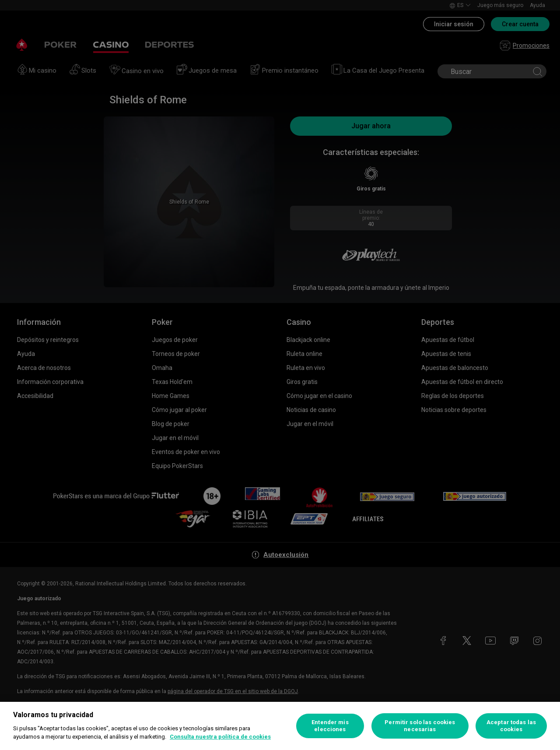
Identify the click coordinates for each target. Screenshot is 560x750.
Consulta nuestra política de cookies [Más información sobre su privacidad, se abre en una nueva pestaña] (220, 737)
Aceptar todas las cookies (511, 726)
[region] (280, 726)
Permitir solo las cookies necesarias (420, 726)
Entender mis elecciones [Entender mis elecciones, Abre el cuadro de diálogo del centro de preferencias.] (330, 726)
